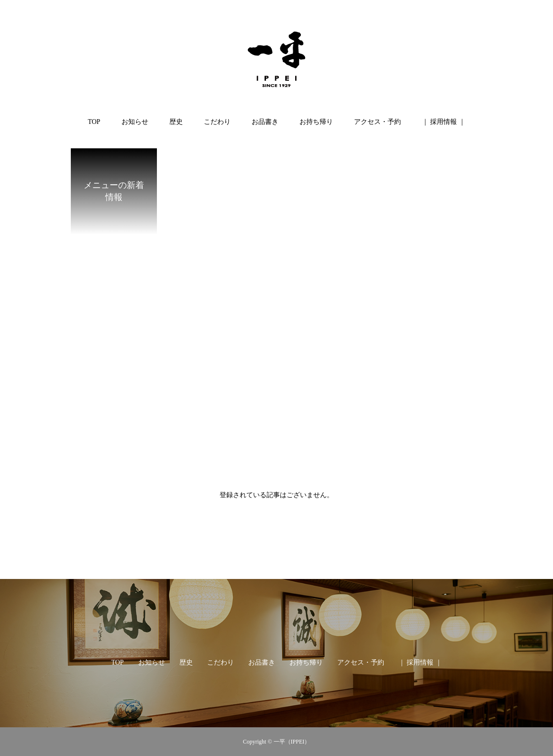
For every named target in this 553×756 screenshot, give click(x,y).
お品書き (265, 122)
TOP (94, 122)
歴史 (176, 122)
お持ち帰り (316, 122)
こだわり (217, 122)
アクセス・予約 (377, 122)
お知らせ (135, 122)
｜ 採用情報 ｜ (444, 122)
